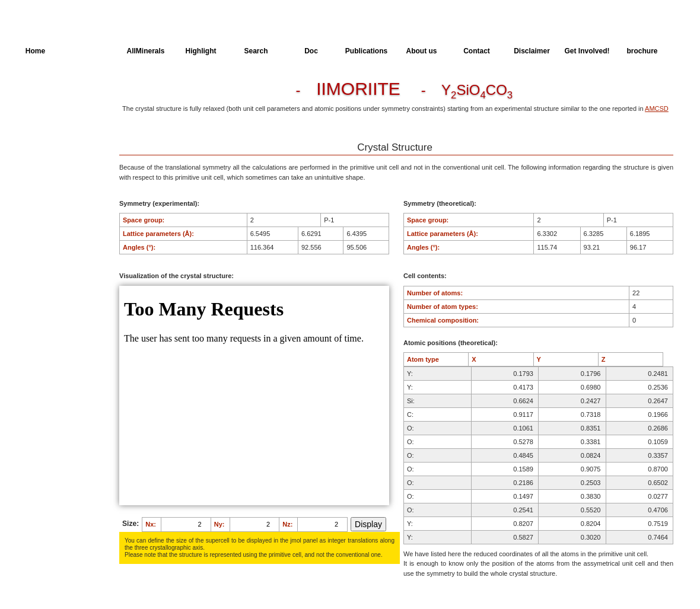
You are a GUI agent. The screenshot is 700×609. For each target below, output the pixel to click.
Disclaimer (532, 51)
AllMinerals (145, 51)
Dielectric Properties (56, 136)
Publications (366, 51)
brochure (642, 51)
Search (256, 51)
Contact (477, 51)
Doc (311, 51)
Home (35, 51)
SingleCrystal (46, 180)
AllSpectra (90, 51)
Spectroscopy (47, 158)
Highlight (201, 51)
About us (422, 51)
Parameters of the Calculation (52, 114)
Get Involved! (587, 51)
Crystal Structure (51, 93)
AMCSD (657, 109)
